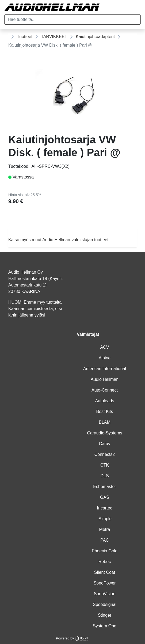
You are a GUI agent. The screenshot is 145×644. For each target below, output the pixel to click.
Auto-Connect (105, 390)
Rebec (105, 562)
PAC (105, 540)
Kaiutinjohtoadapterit (95, 37)
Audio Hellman (105, 379)
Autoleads (104, 401)
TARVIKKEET (54, 37)
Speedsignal (105, 604)
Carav (105, 444)
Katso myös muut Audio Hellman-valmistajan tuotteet (58, 240)
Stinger (105, 615)
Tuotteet (25, 37)
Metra (105, 529)
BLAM (105, 422)
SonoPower (105, 583)
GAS (105, 497)
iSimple (105, 519)
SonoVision (105, 594)
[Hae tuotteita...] (67, 20)
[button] (135, 20)
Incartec (105, 508)
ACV (105, 347)
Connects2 (105, 454)
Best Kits (104, 412)
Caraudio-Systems (105, 433)
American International (105, 369)
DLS (104, 476)
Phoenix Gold (105, 551)
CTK (105, 465)
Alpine (105, 358)
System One (105, 626)
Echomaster (104, 487)
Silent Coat (105, 572)
